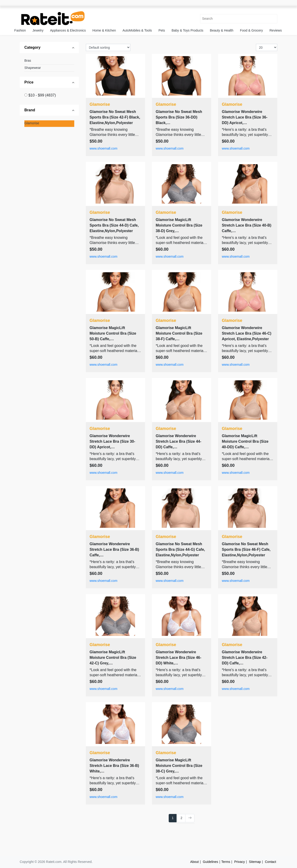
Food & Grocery (251, 30)
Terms (226, 862)
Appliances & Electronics (68, 30)
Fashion (20, 30)
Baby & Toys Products (187, 30)
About (195, 862)
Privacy (239, 862)
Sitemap (255, 862)
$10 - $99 (42, 95)
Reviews (276, 30)
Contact (271, 862)
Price (29, 82)
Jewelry (38, 30)
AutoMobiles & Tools (137, 30)
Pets (162, 30)
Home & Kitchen (104, 30)
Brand (30, 110)
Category (32, 47)
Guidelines (210, 862)
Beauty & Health (222, 30)
